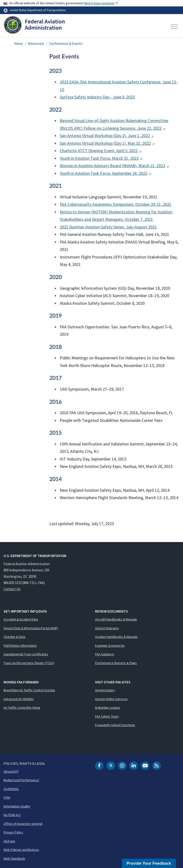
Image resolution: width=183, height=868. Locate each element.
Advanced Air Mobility (19, 699)
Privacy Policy (13, 832)
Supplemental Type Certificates (26, 654)
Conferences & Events (66, 44)
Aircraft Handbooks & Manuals (116, 619)
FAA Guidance (105, 654)
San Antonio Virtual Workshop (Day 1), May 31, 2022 (107, 143)
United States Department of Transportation (38, 10)
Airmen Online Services (111, 699)
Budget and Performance (21, 780)
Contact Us (12, 589)
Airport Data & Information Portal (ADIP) (31, 628)
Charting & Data (14, 637)
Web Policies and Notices (21, 850)
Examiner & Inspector (110, 646)
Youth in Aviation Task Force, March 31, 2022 (101, 158)
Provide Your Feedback (149, 863)
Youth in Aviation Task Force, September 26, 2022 (106, 173)
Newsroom (36, 44)
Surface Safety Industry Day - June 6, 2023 (97, 97)
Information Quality (17, 806)
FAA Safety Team (107, 716)
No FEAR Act (12, 815)
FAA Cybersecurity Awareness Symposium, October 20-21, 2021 (116, 204)
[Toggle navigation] (174, 27)
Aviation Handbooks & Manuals (116, 637)
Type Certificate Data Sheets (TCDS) (29, 663)
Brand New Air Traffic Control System (29, 690)
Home (18, 44)
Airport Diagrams (107, 628)
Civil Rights (11, 789)
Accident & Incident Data (21, 619)
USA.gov (9, 841)
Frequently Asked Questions (115, 725)
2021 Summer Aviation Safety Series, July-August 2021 (108, 227)
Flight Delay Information (20, 646)
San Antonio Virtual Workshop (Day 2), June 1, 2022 (107, 136)
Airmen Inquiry (105, 690)
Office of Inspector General (23, 824)
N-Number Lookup (108, 708)
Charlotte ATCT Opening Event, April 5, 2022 (101, 151)
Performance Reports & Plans (116, 663)
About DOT (11, 771)
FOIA (7, 797)
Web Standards (14, 858)
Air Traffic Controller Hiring (22, 708)
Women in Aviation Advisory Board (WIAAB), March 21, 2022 (115, 166)
